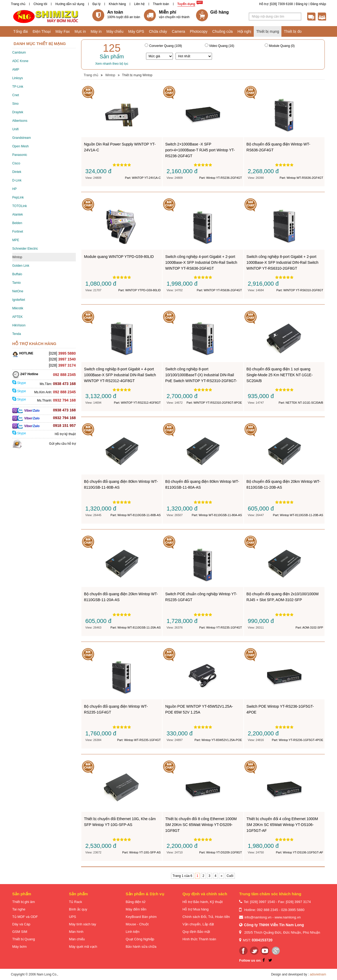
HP (14, 189)
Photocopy (199, 31)
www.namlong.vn (288, 917)
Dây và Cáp (21, 924)
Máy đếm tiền (136, 909)
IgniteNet (19, 300)
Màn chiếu (77, 939)
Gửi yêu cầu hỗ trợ (62, 444)
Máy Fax (63, 31)
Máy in (96, 31)
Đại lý (97, 4)
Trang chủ (18, 4)
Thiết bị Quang (24, 939)
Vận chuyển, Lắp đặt (198, 924)
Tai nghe (19, 909)
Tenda (17, 334)
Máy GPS (136, 31)
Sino (15, 104)
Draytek (18, 112)
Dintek (17, 172)
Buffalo (17, 274)
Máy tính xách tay (82, 924)
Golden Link (21, 266)
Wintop (17, 257)
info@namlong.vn (258, 917)
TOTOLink (20, 206)
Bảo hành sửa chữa (141, 947)
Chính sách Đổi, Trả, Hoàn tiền (206, 917)
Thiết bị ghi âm (24, 902)
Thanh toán (161, 4)
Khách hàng (117, 4)
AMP (16, 70)
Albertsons (20, 121)
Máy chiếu (115, 31)
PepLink (18, 197)
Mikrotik (18, 308)
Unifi (15, 129)
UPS (72, 917)
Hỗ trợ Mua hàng (195, 909)
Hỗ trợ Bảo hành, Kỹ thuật (203, 902)
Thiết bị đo (293, 31)
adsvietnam (318, 974)
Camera (178, 31)
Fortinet (18, 232)
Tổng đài (21, 31)
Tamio (16, 283)
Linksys (18, 78)
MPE (16, 240)
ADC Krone (20, 61)
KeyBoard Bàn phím (141, 917)
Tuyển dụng (186, 4)
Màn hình (76, 932)
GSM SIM (20, 932)
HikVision (19, 325)
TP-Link (18, 87)
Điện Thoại (42, 31)
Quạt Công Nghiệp (140, 939)
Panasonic (20, 155)
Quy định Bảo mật (196, 932)
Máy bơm (19, 947)
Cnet (16, 95)
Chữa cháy (158, 31)
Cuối (230, 876)
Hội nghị (244, 31)
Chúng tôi (40, 4)
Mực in (80, 31)
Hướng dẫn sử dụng (70, 4)
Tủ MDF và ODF (25, 917)
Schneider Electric (25, 249)
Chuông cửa (222, 31)
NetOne (18, 291)
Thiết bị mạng (268, 31)
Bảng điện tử (136, 902)
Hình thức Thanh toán (199, 939)
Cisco (16, 163)
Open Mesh (20, 146)
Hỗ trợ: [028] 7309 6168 (276, 4)
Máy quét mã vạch (83, 947)
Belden (17, 223)
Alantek (18, 214)
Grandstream (22, 138)
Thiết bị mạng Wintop (137, 75)
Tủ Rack (75, 902)
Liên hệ (139, 4)
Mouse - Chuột (137, 924)
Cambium (19, 52)
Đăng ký (302, 4)
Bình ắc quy (78, 909)
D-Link (17, 180)
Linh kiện (133, 932)
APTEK (17, 317)
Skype (19, 383)
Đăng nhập (318, 4)
